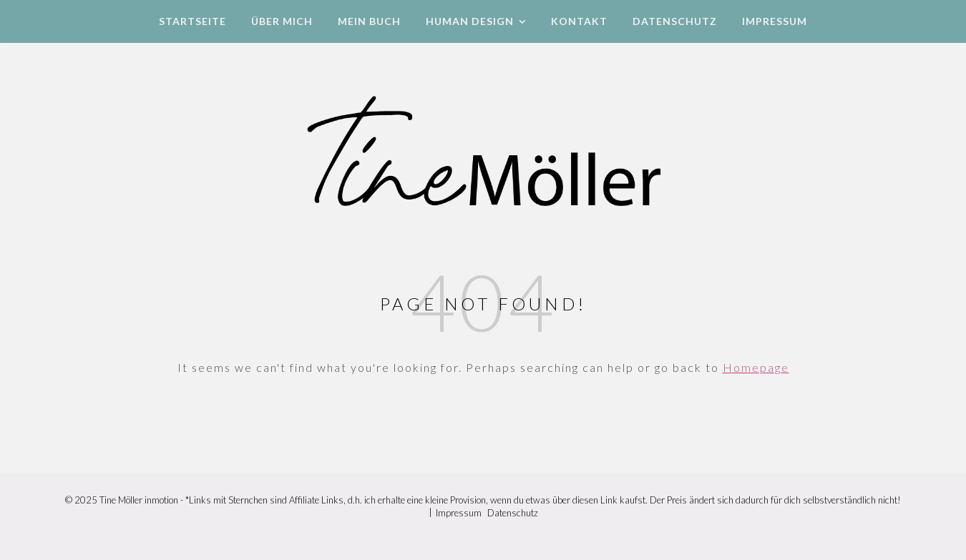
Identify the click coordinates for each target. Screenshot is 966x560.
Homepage (756, 367)
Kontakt (579, 21)
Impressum (775, 21)
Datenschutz (675, 21)
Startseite (192, 21)
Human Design (470, 21)
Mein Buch (369, 21)
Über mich (282, 21)
